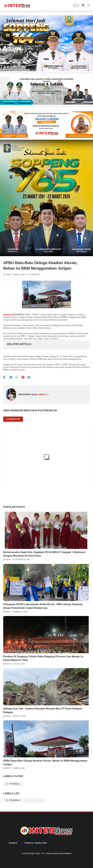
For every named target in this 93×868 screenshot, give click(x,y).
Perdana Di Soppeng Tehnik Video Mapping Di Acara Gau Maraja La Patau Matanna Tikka (43, 658)
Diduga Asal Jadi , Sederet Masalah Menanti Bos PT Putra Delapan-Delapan (43, 710)
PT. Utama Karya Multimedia (57, 854)
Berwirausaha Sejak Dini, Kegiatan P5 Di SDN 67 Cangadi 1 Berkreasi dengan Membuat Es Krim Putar (44, 554)
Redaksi (13, 843)
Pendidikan (14, 784)
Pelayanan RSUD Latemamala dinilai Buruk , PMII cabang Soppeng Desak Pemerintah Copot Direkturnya (43, 606)
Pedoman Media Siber (36, 843)
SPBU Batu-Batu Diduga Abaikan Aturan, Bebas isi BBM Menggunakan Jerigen (45, 763)
